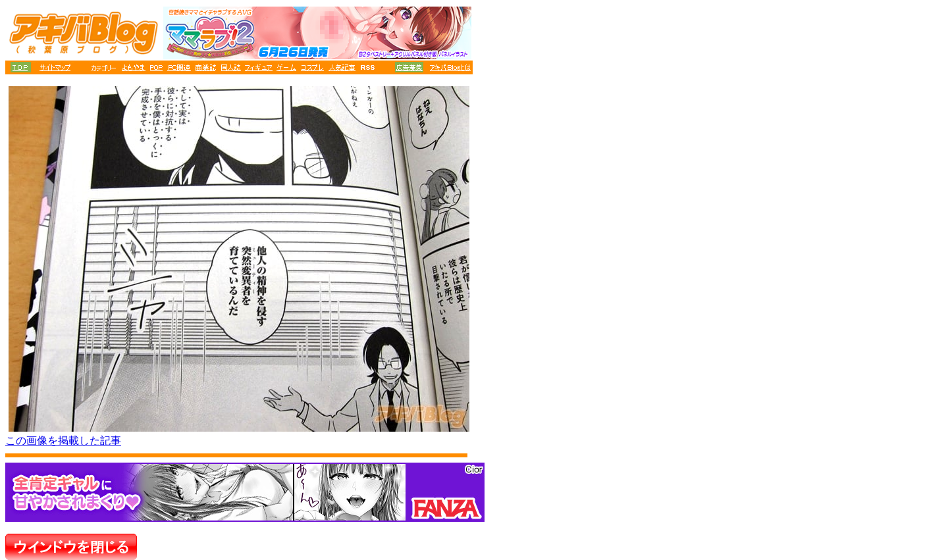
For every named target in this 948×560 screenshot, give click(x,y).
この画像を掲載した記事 (63, 441)
